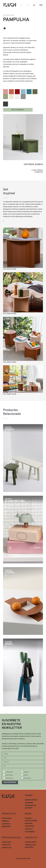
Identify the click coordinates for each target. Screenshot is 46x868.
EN (28, 5)
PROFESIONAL (9, 775)
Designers (29, 803)
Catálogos (6, 842)
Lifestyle (29, 829)
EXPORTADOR (27, 778)
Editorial (29, 823)
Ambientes (6, 826)
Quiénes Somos (31, 800)
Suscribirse (30, 832)
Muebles (5, 821)
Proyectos (29, 826)
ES (34, 5)
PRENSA (25, 775)
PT (22, 5)
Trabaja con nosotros (30, 846)
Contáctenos (31, 842)
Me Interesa (18, 110)
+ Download (39, 172)
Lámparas (6, 824)
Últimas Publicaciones (31, 819)
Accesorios (7, 818)
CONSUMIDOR (9, 772)
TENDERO (26, 772)
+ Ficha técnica (37, 170)
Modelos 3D (7, 848)
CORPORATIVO (9, 778)
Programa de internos (30, 807)
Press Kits (6, 845)
